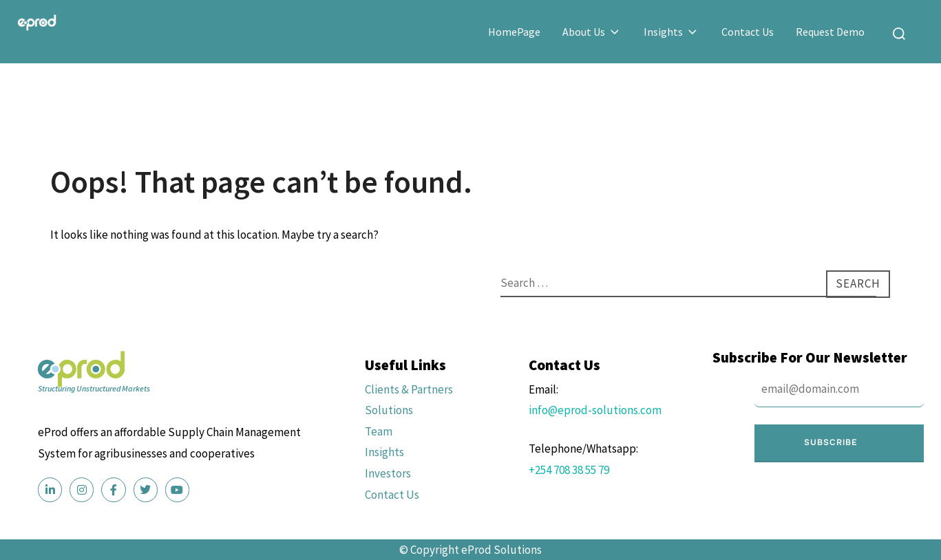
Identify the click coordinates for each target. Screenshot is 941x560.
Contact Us (748, 32)
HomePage (514, 32)
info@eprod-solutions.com (595, 410)
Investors (388, 473)
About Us (592, 32)
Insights (672, 32)
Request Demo (830, 32)
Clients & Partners (409, 389)
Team (379, 431)
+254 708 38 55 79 (569, 470)
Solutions (389, 410)
